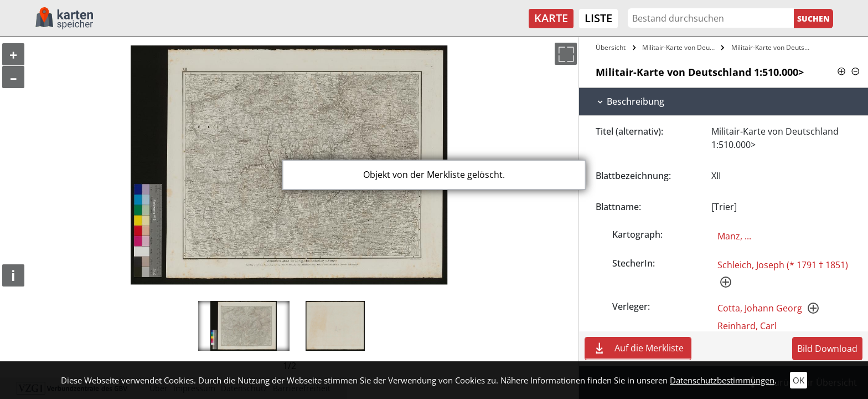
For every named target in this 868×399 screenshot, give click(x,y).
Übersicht (611, 47)
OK (799, 380)
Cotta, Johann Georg (760, 308)
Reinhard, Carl (747, 326)
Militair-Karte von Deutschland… (773, 47)
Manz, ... (734, 236)
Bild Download (827, 349)
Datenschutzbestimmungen (722, 380)
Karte (551, 18)
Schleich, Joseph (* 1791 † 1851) (783, 265)
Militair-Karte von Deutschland (680, 47)
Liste (598, 18)
